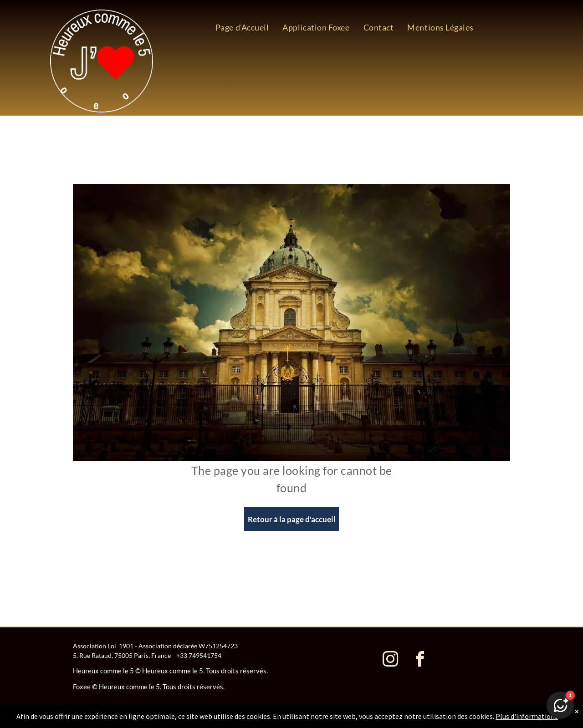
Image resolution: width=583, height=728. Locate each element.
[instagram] (390, 660)
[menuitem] (242, 27)
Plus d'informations (527, 716)
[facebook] (420, 660)
